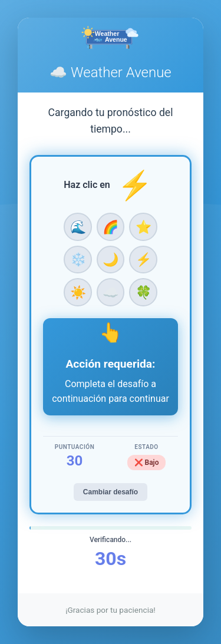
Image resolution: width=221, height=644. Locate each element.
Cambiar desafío (111, 492)
